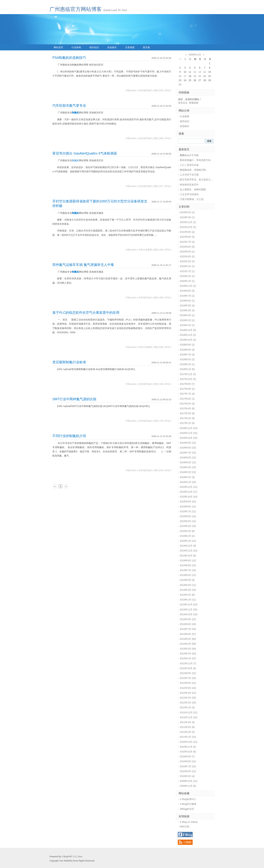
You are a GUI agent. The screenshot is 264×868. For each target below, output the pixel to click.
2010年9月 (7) (187, 756)
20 (200, 76)
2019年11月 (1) (188, 286)
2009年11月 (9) (188, 786)
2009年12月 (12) (189, 781)
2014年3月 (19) (188, 590)
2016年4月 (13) (188, 467)
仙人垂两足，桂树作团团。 (194, 189)
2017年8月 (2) (187, 389)
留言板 (146, 47)
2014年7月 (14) (188, 570)
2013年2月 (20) (188, 654)
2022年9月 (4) (187, 232)
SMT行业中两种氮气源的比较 (74, 399)
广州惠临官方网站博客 (76, 9)
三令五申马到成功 (189, 194)
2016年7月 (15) (188, 453)
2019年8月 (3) (187, 291)
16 (180, 76)
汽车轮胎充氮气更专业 (69, 105)
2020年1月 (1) (187, 281)
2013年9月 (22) (188, 619)
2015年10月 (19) (189, 497)
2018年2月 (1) (187, 364)
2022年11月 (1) (188, 222)
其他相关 (112, 47)
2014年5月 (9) (187, 580)
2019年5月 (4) (187, 306)
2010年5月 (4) (187, 776)
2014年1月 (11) (188, 600)
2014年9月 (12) (188, 560)
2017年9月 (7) (187, 384)
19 (195, 76)
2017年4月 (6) (187, 408)
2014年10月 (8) (188, 556)
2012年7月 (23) (188, 678)
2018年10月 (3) (188, 340)
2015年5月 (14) (188, 521)
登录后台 (183, 103)
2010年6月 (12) (188, 771)
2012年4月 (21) (188, 693)
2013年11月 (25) (189, 610)
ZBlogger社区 (187, 809)
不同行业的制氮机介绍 (69, 436)
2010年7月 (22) (188, 766)
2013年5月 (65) (188, 639)
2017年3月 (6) (187, 413)
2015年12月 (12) (189, 487)
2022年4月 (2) (187, 256)
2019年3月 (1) (187, 315)
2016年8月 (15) (188, 448)
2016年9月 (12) (188, 443)
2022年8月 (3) (187, 237)
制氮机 (75, 113)
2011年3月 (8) (187, 727)
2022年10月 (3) (188, 227)
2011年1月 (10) (188, 737)
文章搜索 (130, 47)
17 (185, 76)
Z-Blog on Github (189, 822)
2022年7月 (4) (187, 242)
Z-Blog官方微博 (188, 804)
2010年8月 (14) (188, 761)
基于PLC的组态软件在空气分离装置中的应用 (86, 313)
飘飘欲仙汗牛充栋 (189, 155)
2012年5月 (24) (188, 688)
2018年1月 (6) (187, 369)
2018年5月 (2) (187, 359)
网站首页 (58, 47)
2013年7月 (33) (188, 629)
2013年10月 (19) (189, 614)
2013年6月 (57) (188, 634)
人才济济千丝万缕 (189, 175)
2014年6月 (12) (188, 575)
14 (205, 72)
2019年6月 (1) (187, 301)
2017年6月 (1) (187, 399)
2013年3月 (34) (188, 649)
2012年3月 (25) (188, 698)
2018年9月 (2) (187, 345)
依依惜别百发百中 (189, 185)
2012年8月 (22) (188, 673)
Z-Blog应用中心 (188, 799)
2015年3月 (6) (187, 531)
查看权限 (194, 103)
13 (200, 72)
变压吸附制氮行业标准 (69, 362)
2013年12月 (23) (189, 604)
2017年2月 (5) (187, 418)
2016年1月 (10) (188, 482)
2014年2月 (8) (187, 595)
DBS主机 (185, 827)
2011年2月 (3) (187, 732)
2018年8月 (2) (187, 350)
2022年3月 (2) (187, 261)
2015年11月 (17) (189, 492)
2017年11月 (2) (188, 374)
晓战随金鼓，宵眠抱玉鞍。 (194, 170)
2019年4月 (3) (187, 310)
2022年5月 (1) (187, 252)
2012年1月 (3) (187, 707)
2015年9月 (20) (188, 502)
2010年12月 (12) (189, 742)
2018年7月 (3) (187, 355)
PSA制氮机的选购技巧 (69, 58)
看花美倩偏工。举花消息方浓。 (196, 160)
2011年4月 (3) (187, 722)
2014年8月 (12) (188, 565)
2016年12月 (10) (189, 428)
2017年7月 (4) (187, 394)
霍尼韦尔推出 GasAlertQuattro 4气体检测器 (85, 153)
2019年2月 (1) (187, 320)
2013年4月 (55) (188, 644)
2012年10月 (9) (188, 668)
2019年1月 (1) (187, 325)
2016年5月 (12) (188, 462)
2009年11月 (195, 55)
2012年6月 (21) (188, 683)
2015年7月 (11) (188, 511)
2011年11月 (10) (189, 717)
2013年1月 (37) (188, 658)
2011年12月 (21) (189, 712)
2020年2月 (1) (187, 276)
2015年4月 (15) (188, 526)
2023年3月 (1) (187, 217)
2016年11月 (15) (189, 433)
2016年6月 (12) (188, 458)
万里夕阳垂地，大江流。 (193, 199)
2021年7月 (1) (187, 271)
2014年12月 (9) (188, 546)
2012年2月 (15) (188, 703)
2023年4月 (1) (187, 212)
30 (180, 84)
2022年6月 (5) (187, 247)
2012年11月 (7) (188, 663)
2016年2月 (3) (187, 477)
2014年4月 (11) (188, 585)
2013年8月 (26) (188, 624)
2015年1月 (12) (188, 541)
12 (195, 72)
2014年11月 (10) (189, 551)
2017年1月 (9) (187, 423)
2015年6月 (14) (188, 516)
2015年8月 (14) (188, 507)
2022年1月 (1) (187, 266)
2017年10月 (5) (188, 379)
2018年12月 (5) (188, 330)
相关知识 (94, 47)
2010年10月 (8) (188, 752)
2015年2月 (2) (187, 536)
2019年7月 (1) (187, 296)
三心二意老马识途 (189, 165)
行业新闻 (76, 47)
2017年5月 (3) (187, 404)
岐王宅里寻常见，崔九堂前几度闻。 (199, 180)
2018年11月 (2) (188, 335)
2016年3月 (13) (188, 472)
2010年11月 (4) (188, 747)
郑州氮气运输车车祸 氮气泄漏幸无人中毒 (83, 265)
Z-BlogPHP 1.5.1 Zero (72, 857)
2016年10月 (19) (189, 438)
